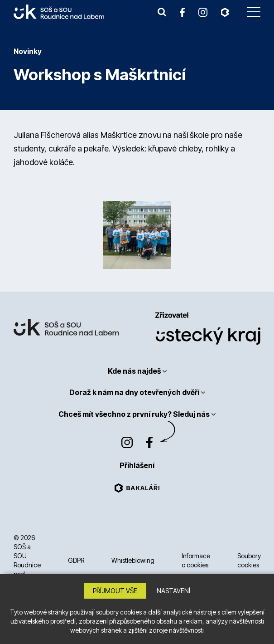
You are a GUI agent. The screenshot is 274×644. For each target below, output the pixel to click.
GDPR (76, 560)
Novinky (28, 51)
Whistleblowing (133, 560)
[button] (162, 12)
